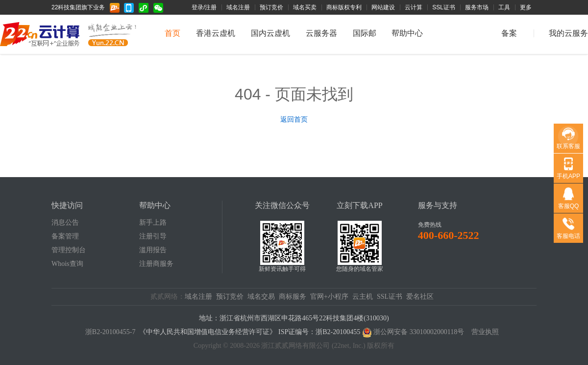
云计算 (414, 7)
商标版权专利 (344, 7)
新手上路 (153, 222)
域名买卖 (305, 7)
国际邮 (365, 33)
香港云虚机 (216, 33)
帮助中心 (407, 33)
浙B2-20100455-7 (110, 332)
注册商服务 (156, 264)
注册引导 (153, 236)
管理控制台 (69, 250)
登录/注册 (204, 7)
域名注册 (238, 7)
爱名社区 (420, 297)
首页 (172, 33)
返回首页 (294, 119)
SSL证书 (444, 7)
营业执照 (485, 332)
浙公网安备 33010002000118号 (419, 332)
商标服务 (293, 297)
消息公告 (65, 222)
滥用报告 (153, 250)
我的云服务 (568, 33)
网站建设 (383, 7)
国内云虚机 (270, 33)
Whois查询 (67, 264)
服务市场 (477, 7)
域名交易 (261, 297)
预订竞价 (271, 7)
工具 (504, 7)
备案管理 (65, 236)
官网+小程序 (329, 297)
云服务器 (321, 33)
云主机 (363, 297)
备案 (509, 33)
